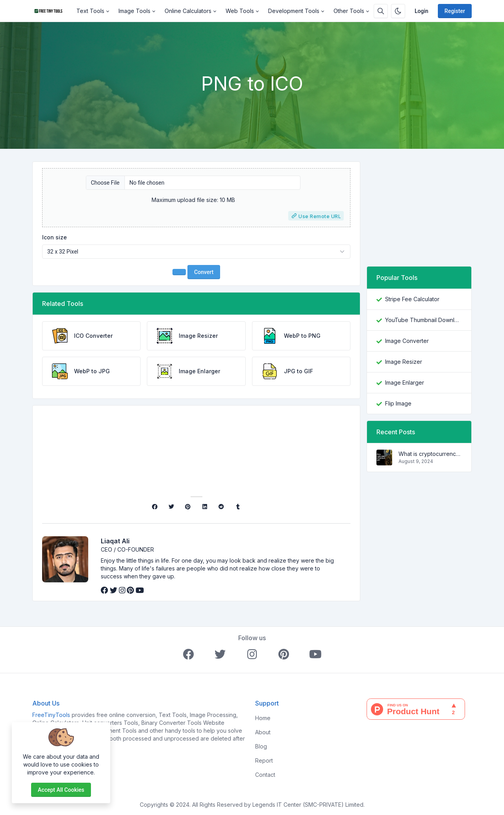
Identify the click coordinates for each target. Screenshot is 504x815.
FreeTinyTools (51, 715)
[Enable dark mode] (398, 11)
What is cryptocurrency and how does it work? (430, 454)
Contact (265, 775)
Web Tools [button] (240, 11)
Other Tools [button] (349, 11)
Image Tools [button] (134, 11)
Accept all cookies (61, 790)
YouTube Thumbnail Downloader (423, 320)
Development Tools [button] (294, 11)
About (263, 732)
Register (455, 11)
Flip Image (398, 403)
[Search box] (381, 11)
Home (263, 718)
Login (422, 11)
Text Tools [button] (90, 11)
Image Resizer (404, 362)
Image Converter (407, 341)
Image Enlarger (405, 382)
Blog (261, 746)
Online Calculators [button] (188, 11)
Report (264, 760)
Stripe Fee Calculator (412, 299)
